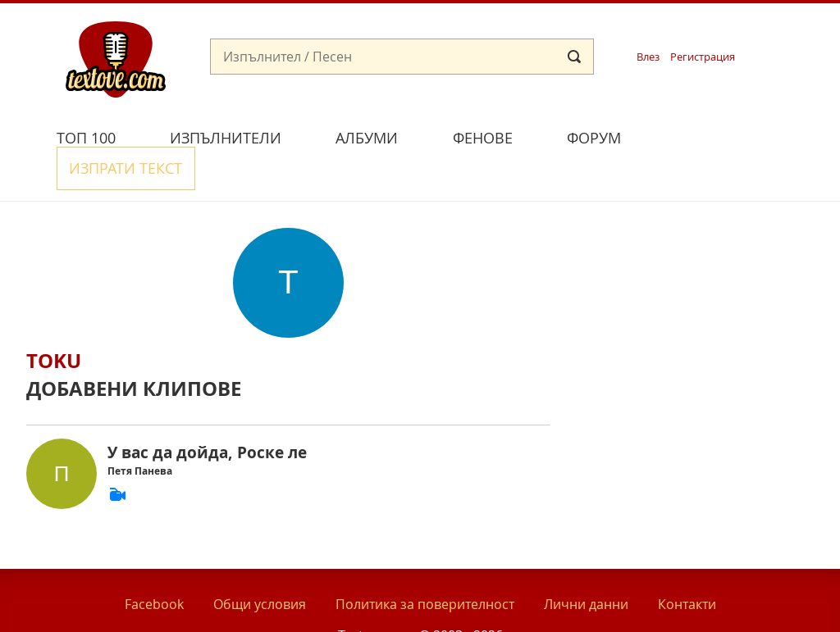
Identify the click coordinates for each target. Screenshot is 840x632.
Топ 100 (86, 138)
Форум (594, 138)
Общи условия (260, 565)
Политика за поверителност (425, 565)
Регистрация (703, 57)
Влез (648, 57)
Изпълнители (226, 138)
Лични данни (586, 565)
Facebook (154, 565)
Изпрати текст (726, 136)
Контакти (687, 565)
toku (54, 322)
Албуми (367, 138)
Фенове (483, 138)
